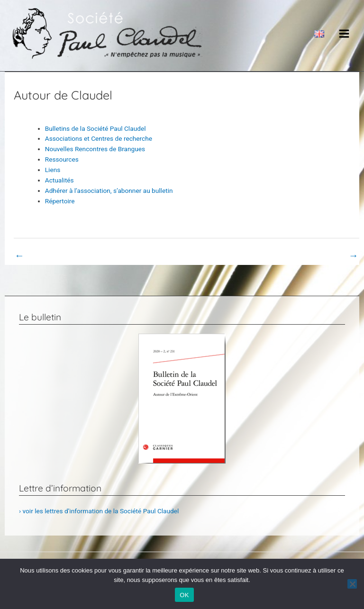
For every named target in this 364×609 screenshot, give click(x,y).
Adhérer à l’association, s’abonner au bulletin (109, 191)
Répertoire (60, 201)
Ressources (62, 159)
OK (184, 595)
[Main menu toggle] (344, 33)
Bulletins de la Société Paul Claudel (96, 128)
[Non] (352, 584)
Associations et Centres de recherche (99, 138)
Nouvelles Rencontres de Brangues (95, 149)
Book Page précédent (51, 255)
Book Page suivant (326, 255)
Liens (53, 170)
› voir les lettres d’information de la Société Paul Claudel (99, 511)
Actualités (59, 180)
